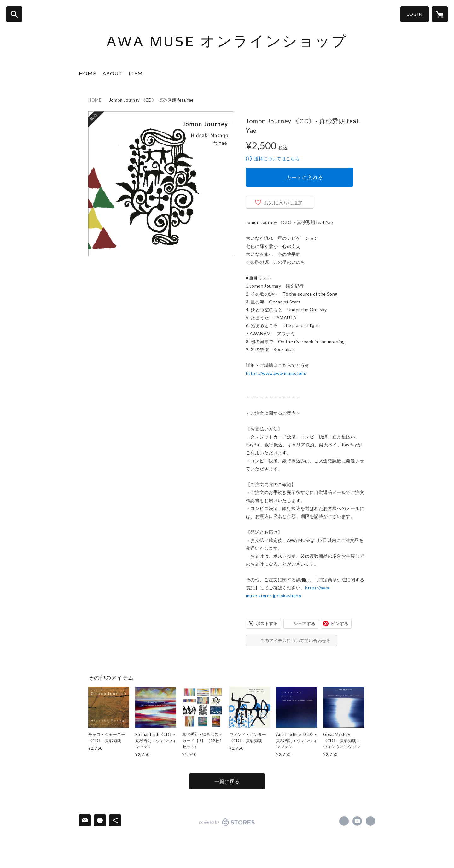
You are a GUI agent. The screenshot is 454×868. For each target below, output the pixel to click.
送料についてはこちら (277, 158)
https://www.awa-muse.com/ (276, 373)
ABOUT (112, 73)
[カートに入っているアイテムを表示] (440, 14)
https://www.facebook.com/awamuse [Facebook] (344, 821)
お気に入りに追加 (283, 202)
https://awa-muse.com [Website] (370, 821)
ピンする (340, 623)
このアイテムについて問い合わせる (295, 640)
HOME (87, 73)
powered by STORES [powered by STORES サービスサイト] (227, 822)
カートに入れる (305, 177)
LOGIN (415, 14)
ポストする (267, 623)
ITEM (136, 73)
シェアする (304, 623)
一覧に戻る (227, 781)
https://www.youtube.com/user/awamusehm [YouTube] (357, 821)
